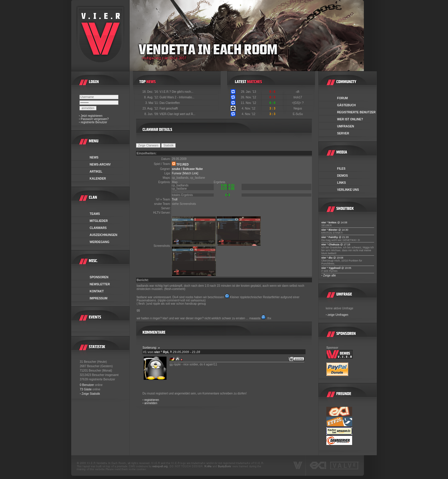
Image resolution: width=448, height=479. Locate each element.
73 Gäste (86, 389)
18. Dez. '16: (151, 92)
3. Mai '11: (152, 103)
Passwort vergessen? (95, 119)
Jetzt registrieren (91, 116)
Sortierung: (150, 348)
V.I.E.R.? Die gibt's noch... (177, 92)
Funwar (177, 173)
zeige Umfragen (338, 315)
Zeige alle (329, 275)
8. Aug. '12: (152, 97)
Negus (298, 108)
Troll (175, 199)
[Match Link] (190, 173)
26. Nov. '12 (248, 97)
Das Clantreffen (170, 103)
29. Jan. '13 (248, 92)
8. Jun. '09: (152, 114)
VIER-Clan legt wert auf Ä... (177, 114)
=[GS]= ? (298, 103)
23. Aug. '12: (151, 108)
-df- (298, 92)
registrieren (152, 400)
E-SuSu (298, 114)
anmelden (151, 403)
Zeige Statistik (91, 394)
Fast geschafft (169, 108)
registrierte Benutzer (94, 122)
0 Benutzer (87, 385)
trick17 (298, 97)
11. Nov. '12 (248, 103)
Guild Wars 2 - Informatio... (177, 97)
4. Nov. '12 (248, 108)
